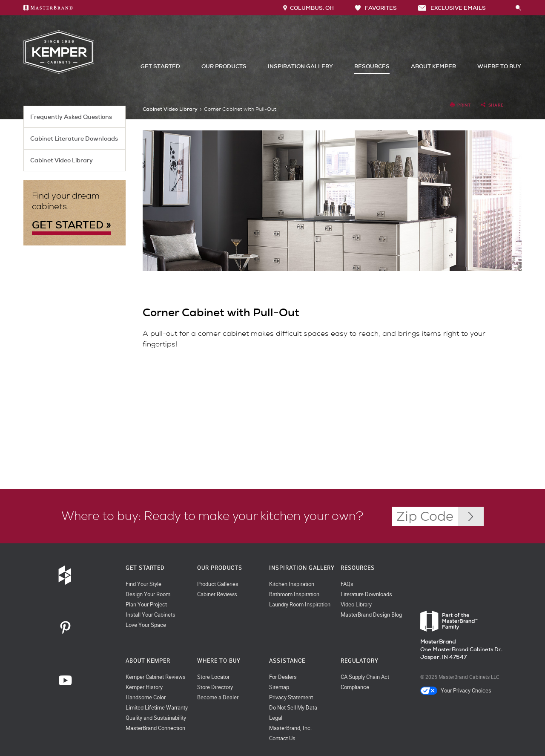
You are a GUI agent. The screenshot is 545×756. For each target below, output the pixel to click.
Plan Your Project (146, 605)
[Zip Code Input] (471, 516)
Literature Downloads (366, 594)
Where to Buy (499, 66)
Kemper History (144, 687)
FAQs (347, 584)
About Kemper (433, 66)
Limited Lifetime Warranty (157, 708)
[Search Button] (519, 8)
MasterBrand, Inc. (290, 728)
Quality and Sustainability (156, 718)
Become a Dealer (218, 697)
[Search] (509, 8)
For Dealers (283, 677)
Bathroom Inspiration (294, 594)
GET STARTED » (72, 225)
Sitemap (279, 687)
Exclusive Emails (452, 8)
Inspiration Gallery (300, 66)
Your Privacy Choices (456, 691)
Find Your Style (143, 584)
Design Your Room (148, 594)
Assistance (287, 661)
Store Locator (213, 677)
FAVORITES (376, 8)
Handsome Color (146, 697)
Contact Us (282, 738)
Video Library (356, 605)
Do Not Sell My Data (293, 708)
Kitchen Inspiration (292, 584)
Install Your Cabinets (151, 615)
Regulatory (360, 661)
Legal (276, 718)
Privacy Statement (291, 697)
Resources (372, 66)
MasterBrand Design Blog (371, 615)
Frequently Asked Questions (71, 117)
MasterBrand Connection (155, 728)
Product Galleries (218, 584)
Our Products (224, 66)
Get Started (160, 66)
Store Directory (215, 687)
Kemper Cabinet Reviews (156, 677)
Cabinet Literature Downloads (74, 139)
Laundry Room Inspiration (300, 605)
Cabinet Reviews (217, 594)
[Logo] (59, 72)
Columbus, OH (308, 8)
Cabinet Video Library (62, 160)
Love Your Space (146, 625)
